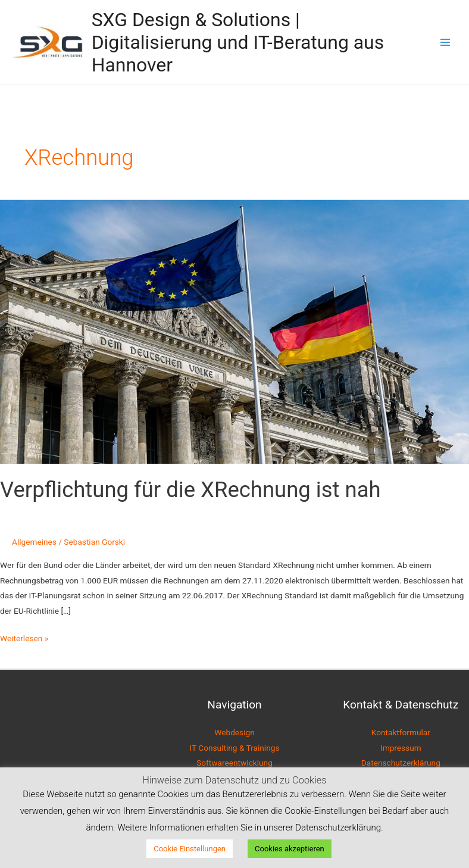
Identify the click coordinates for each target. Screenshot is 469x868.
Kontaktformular (401, 732)
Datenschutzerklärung (401, 763)
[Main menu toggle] (445, 43)
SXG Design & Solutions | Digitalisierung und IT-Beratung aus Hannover (238, 43)
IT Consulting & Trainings (235, 748)
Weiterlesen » (24, 637)
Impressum (401, 748)
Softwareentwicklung (234, 763)
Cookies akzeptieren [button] (290, 849)
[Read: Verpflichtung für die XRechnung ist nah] (234, 331)
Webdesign (234, 732)
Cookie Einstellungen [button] (190, 849)
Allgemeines (34, 542)
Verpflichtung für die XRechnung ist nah (190, 490)
